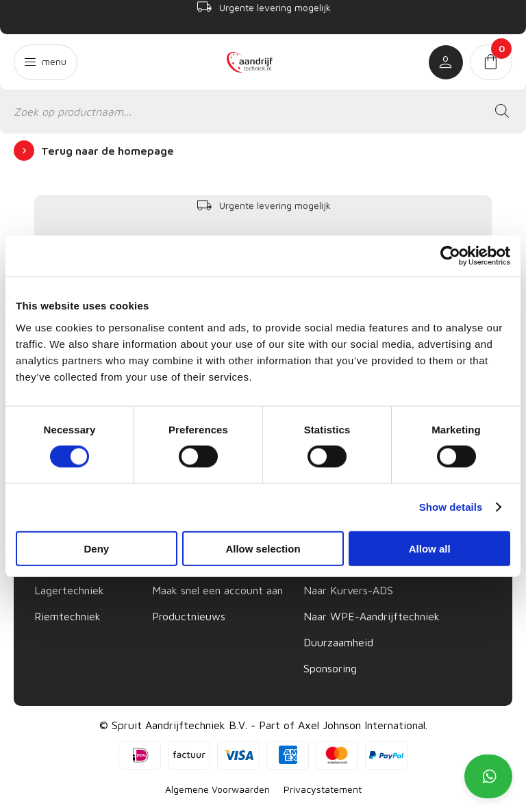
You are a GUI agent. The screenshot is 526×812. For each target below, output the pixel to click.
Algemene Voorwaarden (217, 789)
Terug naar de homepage (108, 151)
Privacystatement (323, 789)
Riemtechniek (67, 616)
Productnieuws (189, 616)
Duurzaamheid (338, 642)
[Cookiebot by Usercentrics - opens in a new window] (450, 256)
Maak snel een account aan (217, 590)
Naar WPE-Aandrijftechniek (372, 616)
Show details (451, 507)
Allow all (430, 548)
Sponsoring (330, 668)
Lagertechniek (69, 590)
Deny (96, 548)
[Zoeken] (502, 111)
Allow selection (263, 548)
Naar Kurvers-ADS (348, 590)
